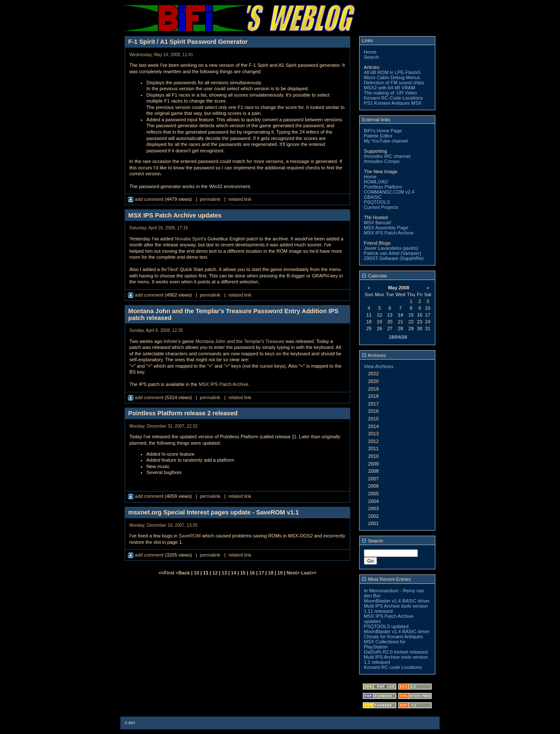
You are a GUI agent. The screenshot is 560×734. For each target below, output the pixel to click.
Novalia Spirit (189, 239)
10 (197, 573)
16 (252, 573)
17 (261, 573)
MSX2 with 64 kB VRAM (390, 88)
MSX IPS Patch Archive (224, 384)
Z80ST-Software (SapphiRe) (394, 258)
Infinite (170, 341)
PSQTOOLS (377, 202)
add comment (146, 199)
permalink (210, 199)
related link (240, 199)
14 (234, 573)
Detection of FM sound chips (394, 83)
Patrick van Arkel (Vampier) (393, 253)
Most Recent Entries (387, 579)
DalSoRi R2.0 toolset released (396, 652)
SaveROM (190, 536)
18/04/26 (398, 337)
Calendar (375, 276)
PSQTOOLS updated (386, 626)
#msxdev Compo (382, 161)
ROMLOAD (376, 182)
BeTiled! (170, 269)
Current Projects (381, 207)
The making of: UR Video (390, 93)
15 (243, 573)
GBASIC (373, 197)
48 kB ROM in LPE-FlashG (392, 72)
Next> (294, 573)
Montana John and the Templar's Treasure (240, 341)
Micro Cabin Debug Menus (392, 77)
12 (215, 573)
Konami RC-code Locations (393, 667)
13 (224, 573)
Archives (374, 355)
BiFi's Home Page (383, 131)
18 (271, 573)
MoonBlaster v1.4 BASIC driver (397, 601)
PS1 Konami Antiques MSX (393, 103)
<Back (183, 573)
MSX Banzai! (378, 223)
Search (371, 57)
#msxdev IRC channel (387, 156)
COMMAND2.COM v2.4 (389, 192)
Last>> (309, 573)
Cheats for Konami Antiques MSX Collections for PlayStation (393, 642)
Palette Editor (378, 136)
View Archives (379, 366)
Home (370, 52)
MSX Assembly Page (386, 228)
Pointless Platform (383, 187)
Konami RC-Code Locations (393, 98)
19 (280, 573)
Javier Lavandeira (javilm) (391, 248)
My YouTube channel (386, 141)
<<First (167, 573)
